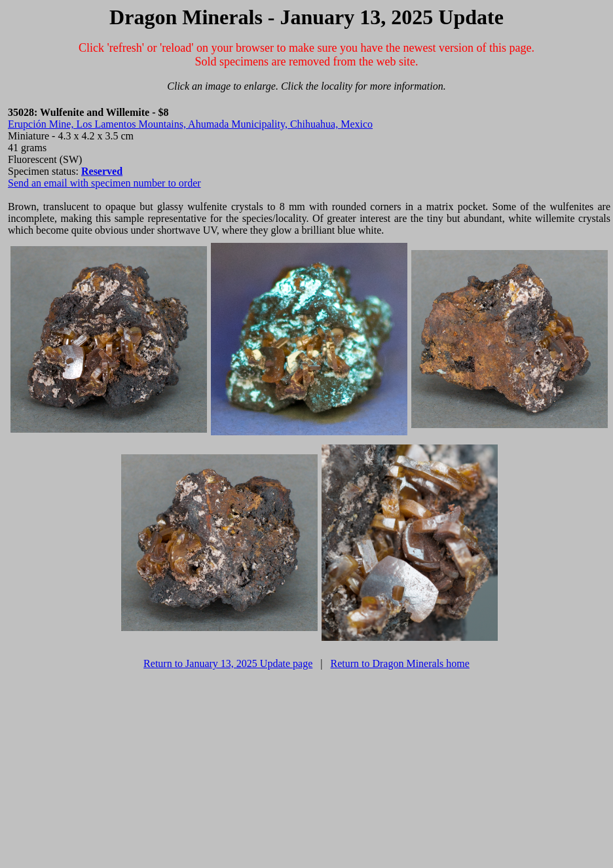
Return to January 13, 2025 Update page (228, 663)
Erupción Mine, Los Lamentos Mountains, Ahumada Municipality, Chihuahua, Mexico (190, 124)
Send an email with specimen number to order (104, 183)
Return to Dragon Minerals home (399, 663)
